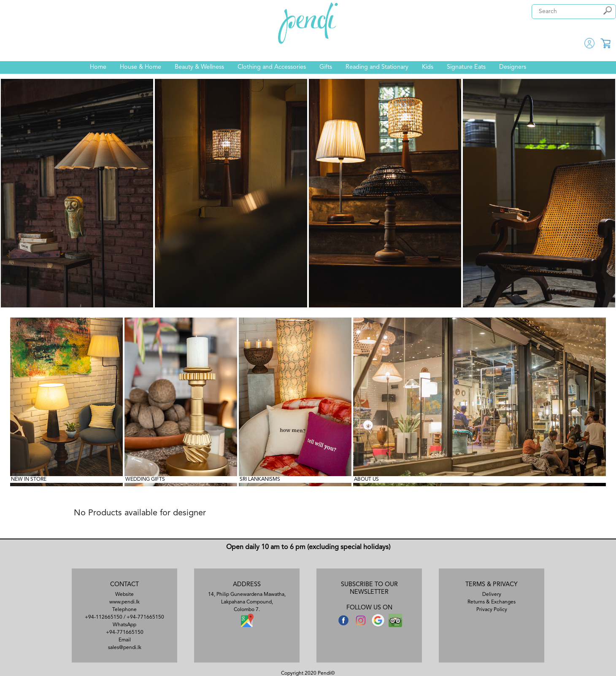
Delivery (492, 595)
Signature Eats (466, 67)
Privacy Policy (492, 610)
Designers (513, 67)
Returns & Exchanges (492, 602)
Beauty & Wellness (199, 67)
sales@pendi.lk (125, 648)
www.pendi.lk (124, 602)
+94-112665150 (104, 617)
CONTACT (124, 585)
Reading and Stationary (377, 67)
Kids (428, 67)
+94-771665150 (145, 617)
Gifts (326, 67)
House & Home (140, 67)
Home (98, 67)
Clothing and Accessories (272, 67)
